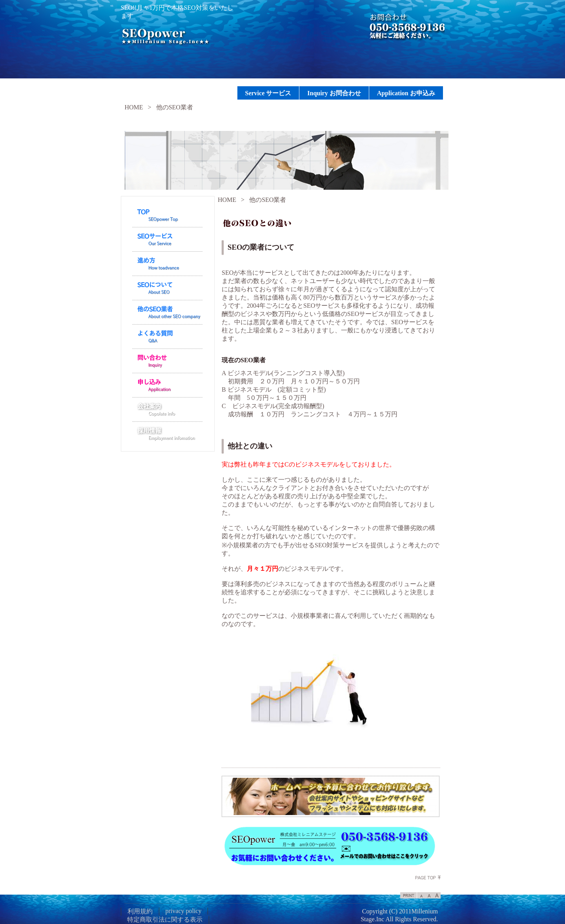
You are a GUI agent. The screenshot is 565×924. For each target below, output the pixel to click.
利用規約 (140, 911)
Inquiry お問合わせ (334, 93)
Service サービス (268, 93)
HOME (134, 107)
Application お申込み (406, 93)
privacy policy (184, 911)
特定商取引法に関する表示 (165, 919)
